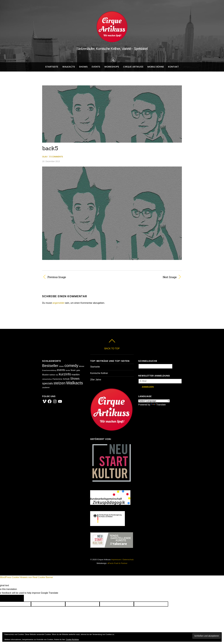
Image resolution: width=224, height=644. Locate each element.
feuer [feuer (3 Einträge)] (73, 370)
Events (96, 67)
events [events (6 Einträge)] (61, 370)
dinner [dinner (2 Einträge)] (81, 366)
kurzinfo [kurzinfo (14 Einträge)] (65, 374)
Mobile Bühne (156, 67)
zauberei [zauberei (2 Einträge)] (46, 387)
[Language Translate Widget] (154, 401)
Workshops (112, 67)
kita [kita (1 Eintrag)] (57, 375)
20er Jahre (96, 380)
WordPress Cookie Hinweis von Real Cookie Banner (26, 577)
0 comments (56, 157)
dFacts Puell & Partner (117, 563)
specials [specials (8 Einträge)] (47, 383)
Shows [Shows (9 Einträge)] (75, 379)
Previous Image (57, 277)
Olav (45, 157)
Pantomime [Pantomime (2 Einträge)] (57, 379)
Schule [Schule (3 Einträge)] (66, 379)
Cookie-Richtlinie (72, 640)
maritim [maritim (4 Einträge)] (76, 375)
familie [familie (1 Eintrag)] (68, 370)
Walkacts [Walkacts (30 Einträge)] (75, 383)
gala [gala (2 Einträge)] (78, 370)
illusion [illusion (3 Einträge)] (45, 375)
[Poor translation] (17, 598)
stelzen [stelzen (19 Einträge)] (59, 383)
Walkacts (69, 67)
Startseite (52, 67)
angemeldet (58, 303)
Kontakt (173, 67)
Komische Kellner (99, 373)
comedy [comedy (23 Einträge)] (71, 366)
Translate (158, 405)
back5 (50, 148)
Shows (83, 67)
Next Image (146, 277)
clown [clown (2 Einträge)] (61, 366)
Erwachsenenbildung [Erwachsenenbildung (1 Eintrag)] (49, 370)
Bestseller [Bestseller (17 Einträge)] (50, 366)
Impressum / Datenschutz (122, 560)
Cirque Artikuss (133, 67)
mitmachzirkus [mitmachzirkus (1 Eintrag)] (47, 379)
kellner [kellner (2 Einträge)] (52, 375)
